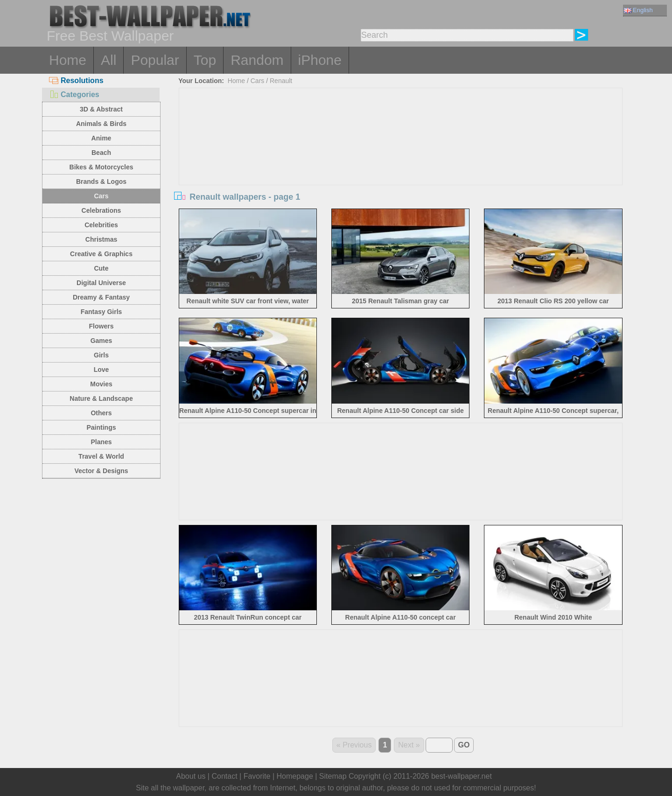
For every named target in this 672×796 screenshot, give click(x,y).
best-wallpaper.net (462, 776)
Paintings (101, 427)
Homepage (295, 776)
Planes (101, 442)
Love (101, 370)
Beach (101, 153)
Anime (101, 138)
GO (464, 745)
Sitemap (333, 776)
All (108, 60)
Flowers (101, 326)
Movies (101, 384)
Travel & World (101, 456)
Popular (155, 60)
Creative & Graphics (101, 254)
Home (68, 60)
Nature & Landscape (101, 398)
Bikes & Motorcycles (101, 167)
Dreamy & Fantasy (101, 297)
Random (257, 60)
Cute (101, 268)
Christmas (101, 239)
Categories (74, 94)
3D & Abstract (101, 109)
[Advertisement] (401, 158)
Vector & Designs (101, 471)
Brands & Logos (101, 182)
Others (101, 413)
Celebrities (101, 225)
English (638, 10)
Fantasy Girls (101, 312)
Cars (101, 196)
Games (101, 341)
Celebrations (101, 210)
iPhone (320, 60)
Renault (281, 81)
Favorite (257, 776)
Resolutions (76, 80)
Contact (224, 776)
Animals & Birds (101, 124)
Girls (101, 355)
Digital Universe (101, 283)
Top (205, 60)
